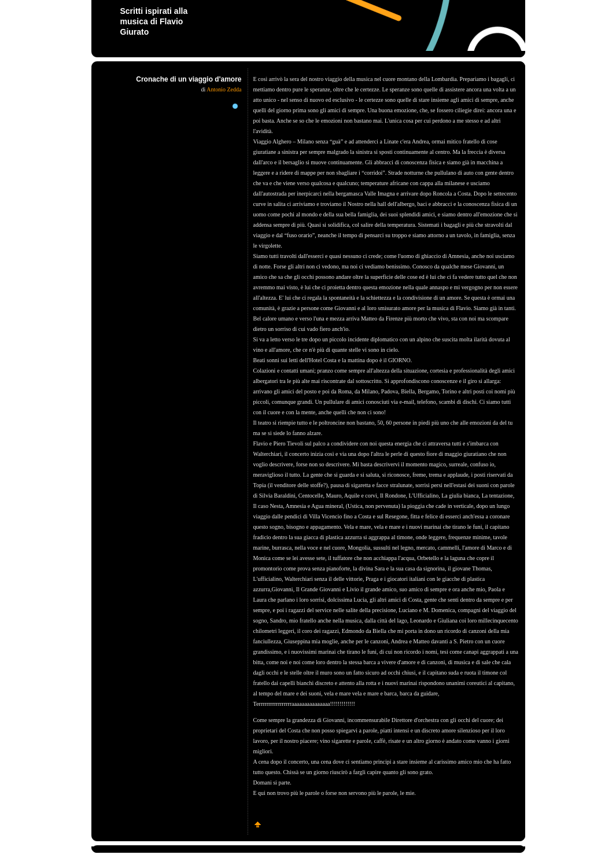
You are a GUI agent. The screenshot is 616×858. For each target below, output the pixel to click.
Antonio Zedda (224, 89)
